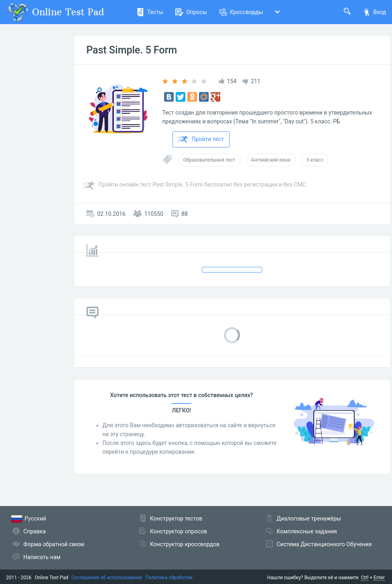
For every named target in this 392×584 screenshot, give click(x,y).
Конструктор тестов (176, 518)
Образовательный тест (209, 160)
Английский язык (271, 160)
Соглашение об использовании (107, 578)
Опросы (191, 12)
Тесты (150, 12)
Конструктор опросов (179, 531)
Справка (35, 531)
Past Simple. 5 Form (132, 50)
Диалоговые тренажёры (309, 518)
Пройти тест (201, 139)
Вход (374, 12)
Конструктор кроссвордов (185, 544)
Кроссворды (241, 12)
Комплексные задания (307, 531)
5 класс (315, 160)
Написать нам (42, 557)
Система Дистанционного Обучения (324, 544)
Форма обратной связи (54, 544)
